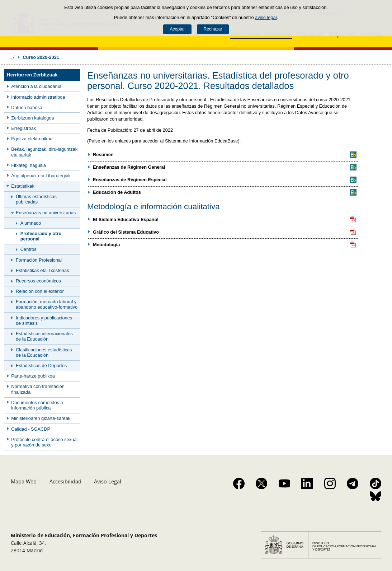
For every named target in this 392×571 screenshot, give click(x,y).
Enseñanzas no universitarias (46, 213)
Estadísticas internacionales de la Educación (44, 336)
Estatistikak (23, 186)
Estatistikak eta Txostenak (42, 270)
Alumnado (31, 223)
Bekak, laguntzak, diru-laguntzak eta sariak (44, 152)
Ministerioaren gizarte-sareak (41, 418)
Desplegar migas (11, 57)
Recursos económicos (38, 281)
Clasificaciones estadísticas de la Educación (44, 352)
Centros (29, 249)
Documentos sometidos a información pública (37, 405)
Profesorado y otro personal (41, 236)
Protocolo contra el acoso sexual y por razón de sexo (44, 442)
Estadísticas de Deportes (41, 366)
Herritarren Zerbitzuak (32, 75)
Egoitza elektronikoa (32, 139)
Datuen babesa (27, 107)
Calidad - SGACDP (31, 429)
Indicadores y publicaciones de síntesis (44, 320)
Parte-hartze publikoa (33, 376)
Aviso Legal (108, 481)
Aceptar (177, 29)
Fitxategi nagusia (29, 165)
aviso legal (266, 17)
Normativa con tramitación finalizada (38, 389)
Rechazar (213, 29)
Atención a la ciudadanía (36, 86)
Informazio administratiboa (38, 97)
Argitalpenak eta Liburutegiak (41, 176)
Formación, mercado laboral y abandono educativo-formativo (47, 304)
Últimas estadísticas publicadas (36, 199)
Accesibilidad (65, 481)
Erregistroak (23, 128)
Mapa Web (24, 481)
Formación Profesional (39, 260)
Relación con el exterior (40, 291)
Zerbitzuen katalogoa (33, 118)
